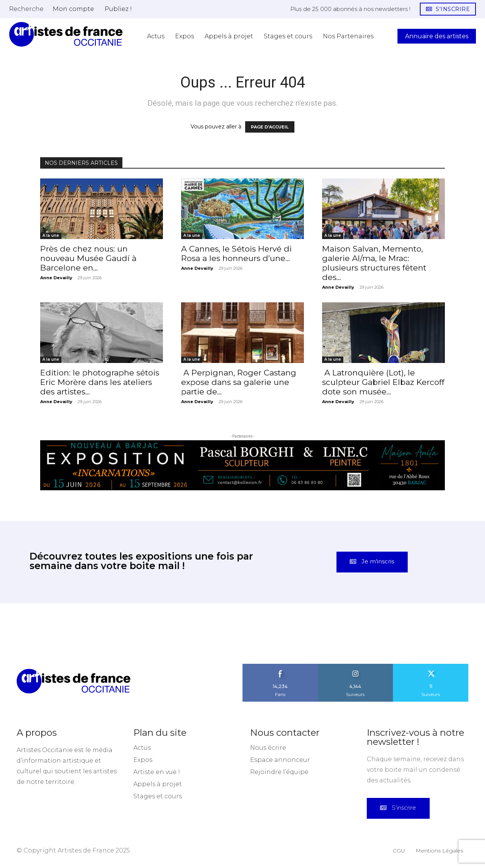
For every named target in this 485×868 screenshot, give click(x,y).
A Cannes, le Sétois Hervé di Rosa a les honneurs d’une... (236, 253)
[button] (26, 9)
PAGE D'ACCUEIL (270, 127)
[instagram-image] (30, 634)
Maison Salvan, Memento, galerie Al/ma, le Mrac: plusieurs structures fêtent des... (374, 263)
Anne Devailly (56, 278)
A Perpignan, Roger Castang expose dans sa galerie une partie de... (239, 382)
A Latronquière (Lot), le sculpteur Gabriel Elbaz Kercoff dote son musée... (383, 382)
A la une (51, 235)
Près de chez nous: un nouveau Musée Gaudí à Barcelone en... (88, 258)
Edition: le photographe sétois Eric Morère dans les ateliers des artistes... (100, 382)
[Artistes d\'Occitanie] (66, 34)
